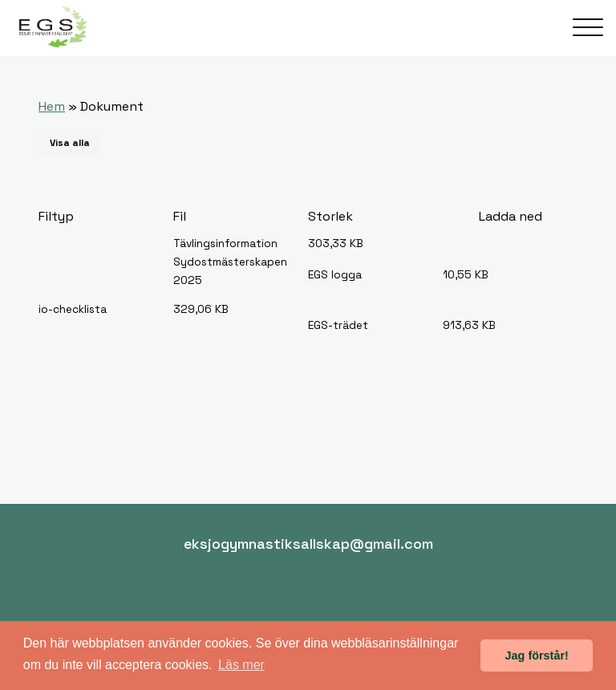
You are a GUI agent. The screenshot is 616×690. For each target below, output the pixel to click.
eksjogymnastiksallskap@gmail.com (308, 544)
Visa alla (70, 143)
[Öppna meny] (588, 27)
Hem (52, 106)
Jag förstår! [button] (537, 655)
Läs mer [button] (241, 665)
